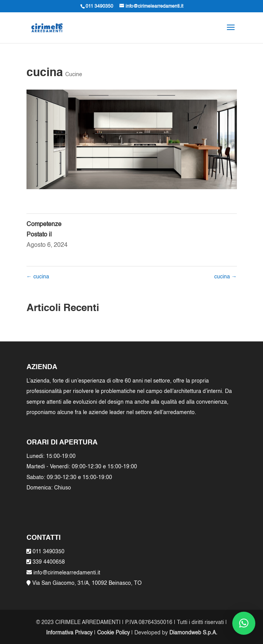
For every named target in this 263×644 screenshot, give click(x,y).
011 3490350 (49, 552)
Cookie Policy (113, 633)
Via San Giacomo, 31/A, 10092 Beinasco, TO (87, 583)
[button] (244, 623)
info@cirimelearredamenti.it (66, 573)
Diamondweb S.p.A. (193, 633)
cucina (38, 277)
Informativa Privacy (69, 633)
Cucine (74, 75)
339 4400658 (49, 562)
